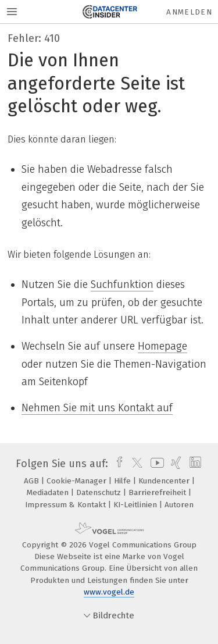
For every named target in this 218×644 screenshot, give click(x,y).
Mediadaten (49, 492)
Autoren (179, 505)
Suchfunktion (122, 284)
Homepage (162, 346)
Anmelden (189, 12)
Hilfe (124, 481)
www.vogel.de (109, 592)
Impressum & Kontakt (67, 505)
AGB (33, 481)
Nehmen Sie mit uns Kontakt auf (97, 408)
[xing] (175, 464)
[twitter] (134, 464)
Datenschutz (100, 492)
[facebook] (117, 464)
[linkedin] (194, 464)
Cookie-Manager (78, 481)
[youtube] (155, 464)
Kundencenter (165, 481)
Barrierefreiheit (158, 492)
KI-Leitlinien (136, 505)
